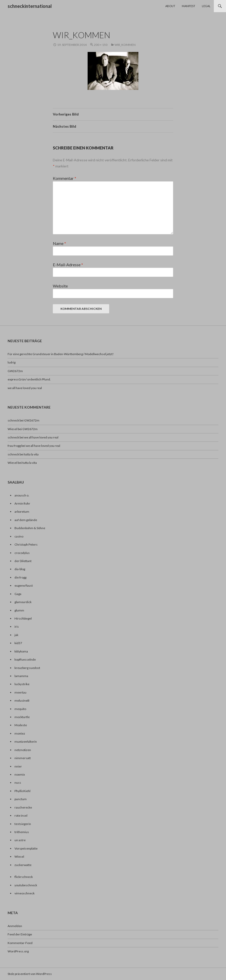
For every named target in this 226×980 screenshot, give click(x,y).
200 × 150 (101, 45)
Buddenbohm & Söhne (30, 528)
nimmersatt (23, 758)
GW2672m (15, 371)
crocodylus (22, 553)
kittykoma (21, 651)
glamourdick (23, 602)
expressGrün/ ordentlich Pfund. (29, 379)
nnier (18, 766)
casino (19, 536)
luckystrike (22, 684)
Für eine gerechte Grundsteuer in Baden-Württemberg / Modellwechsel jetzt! (61, 354)
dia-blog (20, 569)
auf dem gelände (26, 520)
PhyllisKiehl (22, 791)
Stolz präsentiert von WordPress (30, 974)
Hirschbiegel (23, 618)
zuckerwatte (23, 865)
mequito (20, 709)
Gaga (18, 594)
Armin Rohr (22, 503)
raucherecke (23, 807)
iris (17, 627)
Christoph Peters (26, 544)
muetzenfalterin (26, 742)
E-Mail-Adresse (68, 265)
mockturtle (22, 717)
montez (20, 733)
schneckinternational (30, 6)
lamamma (21, 676)
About (170, 6)
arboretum (22, 512)
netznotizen (23, 750)
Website (60, 286)
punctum (21, 799)
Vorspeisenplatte (26, 848)
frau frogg (14, 446)
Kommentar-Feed (20, 943)
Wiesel (12, 463)
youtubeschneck (26, 885)
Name (59, 243)
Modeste (21, 725)
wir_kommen (125, 45)
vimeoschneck (25, 893)
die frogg (20, 577)
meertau (20, 692)
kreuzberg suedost (27, 668)
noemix (20, 774)
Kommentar (64, 178)
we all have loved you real (25, 388)
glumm (19, 610)
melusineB (22, 700)
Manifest (189, 6)
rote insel (21, 815)
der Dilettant (23, 561)
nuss (18, 783)
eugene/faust (24, 585)
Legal (206, 6)
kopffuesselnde (25, 659)
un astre (20, 840)
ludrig (12, 362)
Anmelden (15, 926)
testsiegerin (23, 824)
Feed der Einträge (20, 934)
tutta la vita (31, 454)
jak (16, 635)
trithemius (22, 832)
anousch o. (22, 495)
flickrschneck (24, 877)
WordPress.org (18, 951)
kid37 (18, 643)
